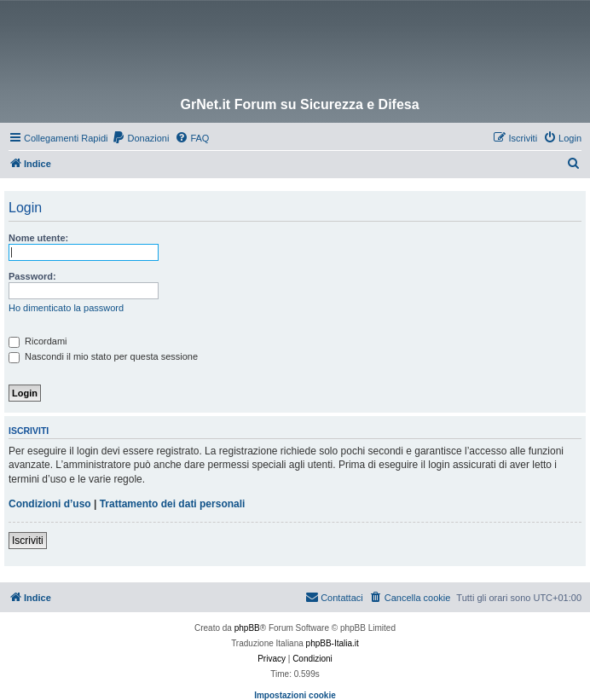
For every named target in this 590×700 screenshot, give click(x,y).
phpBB (247, 628)
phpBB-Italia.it (333, 643)
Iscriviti (28, 541)
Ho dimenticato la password (66, 308)
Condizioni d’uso (50, 504)
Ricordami (38, 341)
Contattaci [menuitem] (334, 597)
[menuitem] (140, 138)
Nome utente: (38, 238)
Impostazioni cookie (295, 695)
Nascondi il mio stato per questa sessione (103, 356)
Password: (32, 276)
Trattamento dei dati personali (173, 504)
